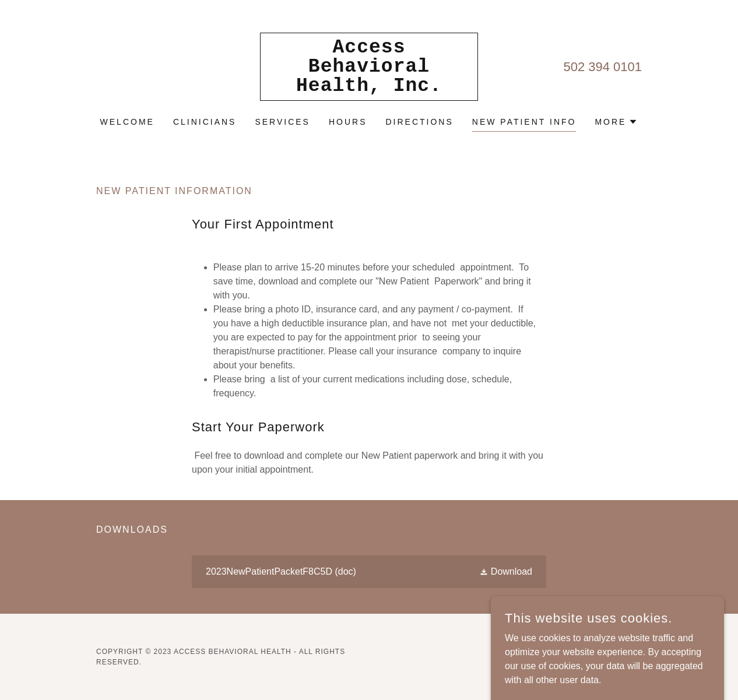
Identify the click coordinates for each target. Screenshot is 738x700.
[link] (369, 88)
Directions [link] (420, 122)
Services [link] (282, 122)
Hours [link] (348, 122)
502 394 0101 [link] (602, 67)
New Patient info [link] (524, 122)
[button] (616, 122)
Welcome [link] (127, 122)
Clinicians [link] (205, 122)
